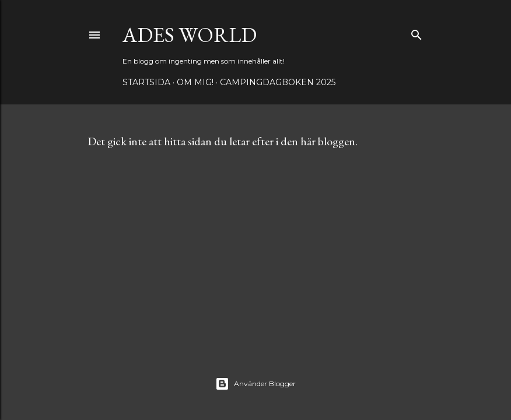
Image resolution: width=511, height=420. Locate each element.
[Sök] (416, 32)
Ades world (190, 35)
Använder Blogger (256, 384)
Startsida (146, 82)
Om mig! (195, 82)
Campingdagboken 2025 (278, 82)
